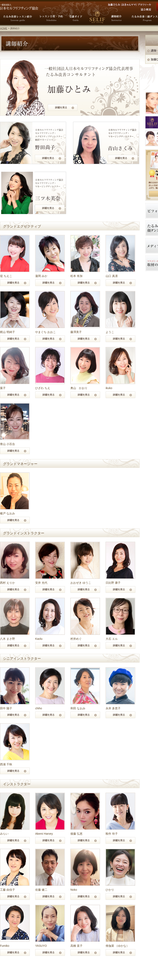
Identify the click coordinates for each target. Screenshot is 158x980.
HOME (4, 28)
